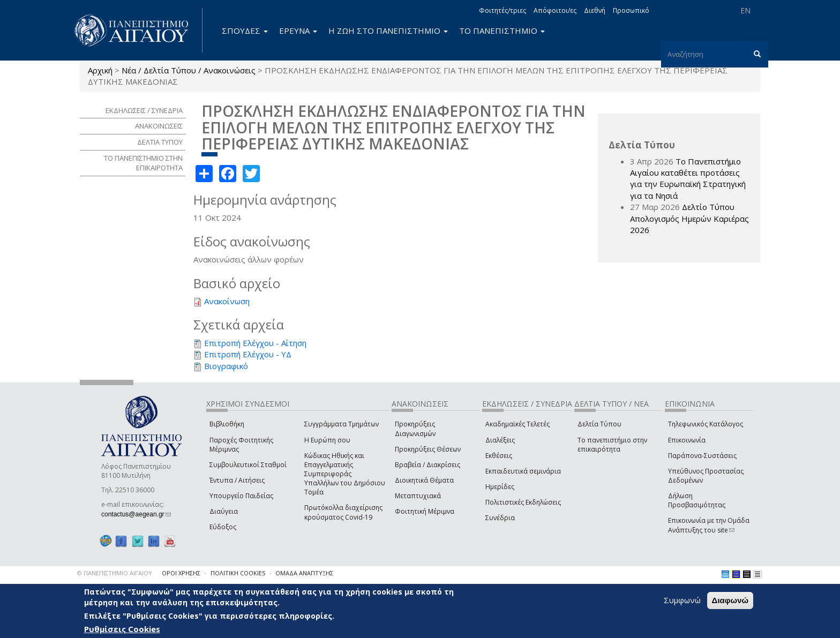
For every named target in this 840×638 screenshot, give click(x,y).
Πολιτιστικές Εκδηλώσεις (523, 502)
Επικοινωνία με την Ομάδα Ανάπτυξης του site (709, 525)
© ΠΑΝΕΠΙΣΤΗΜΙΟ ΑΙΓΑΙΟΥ (115, 573)
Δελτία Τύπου (599, 424)
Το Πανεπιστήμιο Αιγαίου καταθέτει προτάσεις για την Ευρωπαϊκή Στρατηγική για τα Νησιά (688, 178)
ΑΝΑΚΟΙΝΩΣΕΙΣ (159, 126)
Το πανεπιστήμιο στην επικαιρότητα (612, 445)
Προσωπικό (631, 10)
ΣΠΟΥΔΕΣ (245, 31)
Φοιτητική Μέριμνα (425, 511)
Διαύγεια (224, 511)
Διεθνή (595, 10)
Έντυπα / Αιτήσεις (237, 480)
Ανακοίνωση (227, 301)
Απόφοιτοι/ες (555, 10)
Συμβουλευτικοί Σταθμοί (248, 465)
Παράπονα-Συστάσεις (702, 456)
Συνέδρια (500, 518)
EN (745, 10)
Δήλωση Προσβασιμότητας (697, 500)
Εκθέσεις (499, 456)
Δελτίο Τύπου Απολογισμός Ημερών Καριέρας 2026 (689, 218)
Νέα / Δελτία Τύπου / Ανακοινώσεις (189, 70)
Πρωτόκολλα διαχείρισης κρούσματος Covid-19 (343, 512)
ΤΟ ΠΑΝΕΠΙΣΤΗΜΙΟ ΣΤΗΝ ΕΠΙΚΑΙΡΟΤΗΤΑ (143, 163)
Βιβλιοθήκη (227, 424)
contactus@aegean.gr (136, 514)
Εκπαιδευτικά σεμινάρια (523, 471)
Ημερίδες (500, 487)
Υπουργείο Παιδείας (241, 496)
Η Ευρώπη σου (327, 440)
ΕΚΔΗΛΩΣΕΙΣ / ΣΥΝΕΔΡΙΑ (144, 110)
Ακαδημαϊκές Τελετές (517, 424)
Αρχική (100, 70)
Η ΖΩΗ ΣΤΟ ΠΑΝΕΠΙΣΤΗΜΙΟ (388, 31)
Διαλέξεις (500, 440)
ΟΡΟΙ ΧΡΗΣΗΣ (181, 573)
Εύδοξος (223, 527)
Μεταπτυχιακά (418, 496)
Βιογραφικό (226, 366)
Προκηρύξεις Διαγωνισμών (415, 429)
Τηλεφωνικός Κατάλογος (706, 424)
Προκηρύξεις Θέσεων (428, 449)
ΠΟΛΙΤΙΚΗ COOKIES (238, 573)
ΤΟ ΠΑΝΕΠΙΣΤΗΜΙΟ (502, 31)
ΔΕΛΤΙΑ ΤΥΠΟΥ (160, 142)
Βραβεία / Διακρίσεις (427, 465)
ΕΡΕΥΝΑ (298, 31)
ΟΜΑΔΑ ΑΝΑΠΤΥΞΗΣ (304, 573)
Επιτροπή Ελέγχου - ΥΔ (248, 354)
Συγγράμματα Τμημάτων (342, 424)
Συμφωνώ (682, 600)
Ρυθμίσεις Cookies (122, 629)
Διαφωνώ (730, 600)
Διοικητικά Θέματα (424, 480)
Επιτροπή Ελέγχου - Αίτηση (255, 343)
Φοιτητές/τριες (502, 10)
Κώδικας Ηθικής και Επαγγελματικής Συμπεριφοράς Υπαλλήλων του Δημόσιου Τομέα (345, 474)
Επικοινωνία (687, 440)
